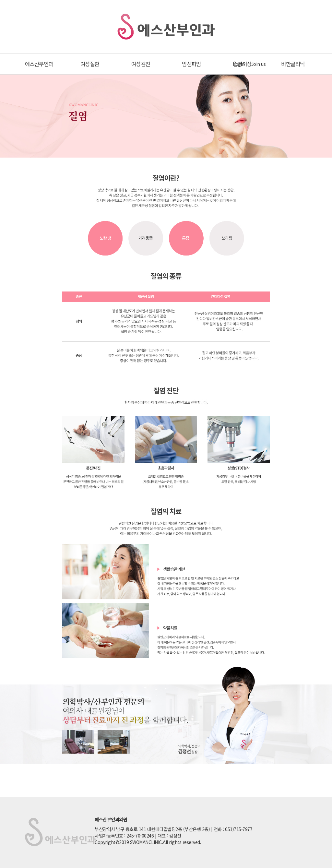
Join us (259, 64)
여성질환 (90, 64)
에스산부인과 (39, 64)
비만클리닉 (293, 64)
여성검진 (141, 64)
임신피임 (191, 64)
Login (239, 64)
